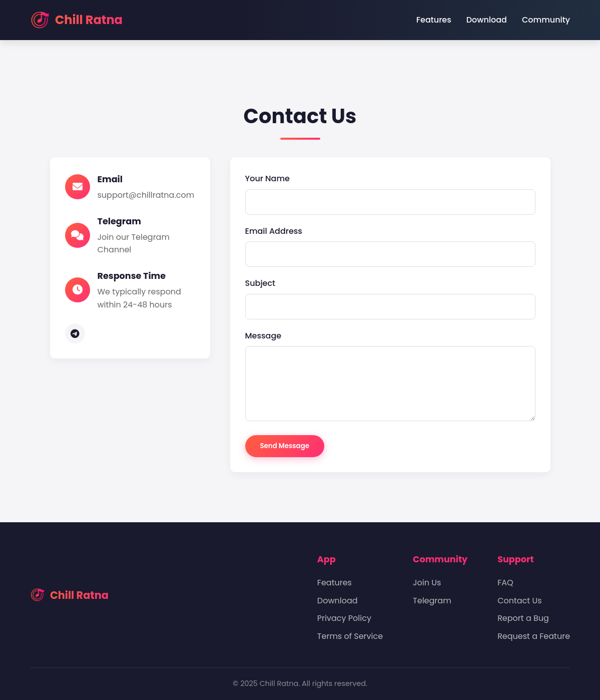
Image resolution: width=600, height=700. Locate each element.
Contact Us (519, 601)
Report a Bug (523, 618)
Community (546, 20)
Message (263, 336)
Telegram (432, 601)
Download (487, 20)
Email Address (274, 231)
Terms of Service (350, 636)
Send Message (285, 446)
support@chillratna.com (146, 195)
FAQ (505, 583)
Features (434, 20)
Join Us (427, 583)
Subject (260, 283)
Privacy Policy (344, 618)
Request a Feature (534, 636)
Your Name (267, 179)
